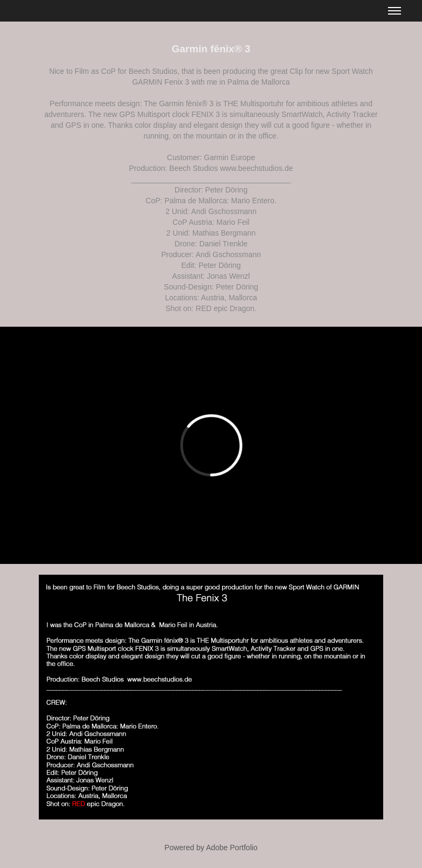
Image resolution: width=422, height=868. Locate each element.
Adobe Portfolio (232, 848)
